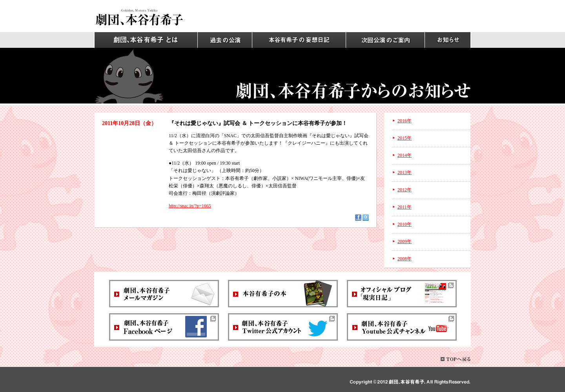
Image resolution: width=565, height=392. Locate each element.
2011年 (405, 207)
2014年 (405, 155)
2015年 (405, 138)
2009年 (405, 241)
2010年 (405, 224)
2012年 (405, 190)
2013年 (405, 172)
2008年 (405, 259)
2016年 (405, 121)
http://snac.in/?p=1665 (190, 206)
